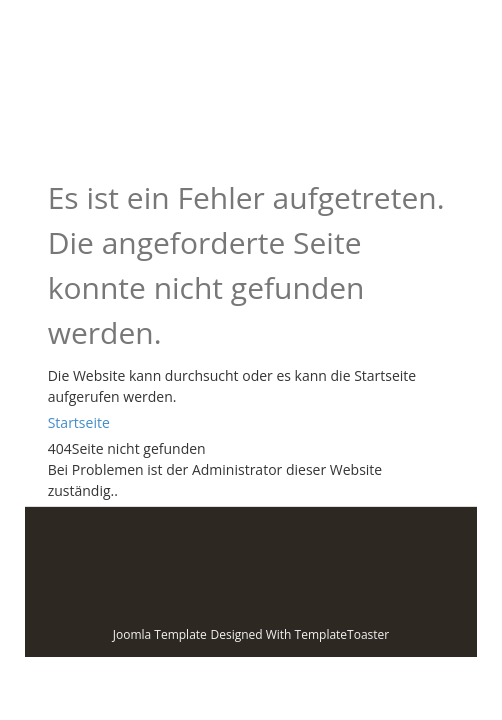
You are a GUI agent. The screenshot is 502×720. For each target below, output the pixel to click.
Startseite (79, 422)
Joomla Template (160, 634)
